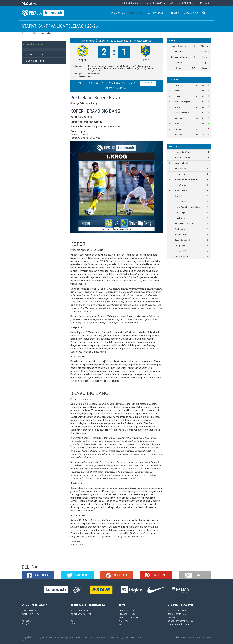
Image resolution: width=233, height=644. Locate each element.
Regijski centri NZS (177, 614)
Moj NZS (205, 3)
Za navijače (156, 13)
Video (81, 83)
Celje (177, 85)
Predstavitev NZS (127, 611)
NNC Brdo (124, 621)
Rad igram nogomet (177, 611)
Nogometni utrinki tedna (179, 624)
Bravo (177, 107)
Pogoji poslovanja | (128, 637)
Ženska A (26, 621)
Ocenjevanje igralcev (113, 83)
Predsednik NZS (127, 614)
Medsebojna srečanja (116, 88)
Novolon (208, 637)
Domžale (178, 135)
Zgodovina (191, 13)
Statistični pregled (33, 61)
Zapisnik (134, 83)
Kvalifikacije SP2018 (31, 614)
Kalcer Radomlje (182, 113)
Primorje (178, 129)
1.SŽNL (74, 617)
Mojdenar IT (198, 637)
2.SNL (73, 621)
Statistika (137, 13)
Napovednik (148, 83)
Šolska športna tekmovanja (180, 621)
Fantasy (174, 13)
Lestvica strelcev (44, 33)
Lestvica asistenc (33, 54)
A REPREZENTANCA (31, 611)
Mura (177, 124)
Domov (25, 33)
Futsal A (26, 624)
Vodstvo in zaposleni (129, 617)
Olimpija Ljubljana (182, 102)
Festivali (171, 617)
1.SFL (73, 624)
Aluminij (178, 118)
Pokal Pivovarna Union (81, 614)
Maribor (178, 91)
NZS (172, 3)
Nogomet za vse (187, 3)
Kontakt (123, 624)
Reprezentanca (130, 3)
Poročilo (93, 83)
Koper (177, 96)
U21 (24, 617)
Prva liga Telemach (79, 611)
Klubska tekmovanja (154, 3)
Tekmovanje (117, 13)
